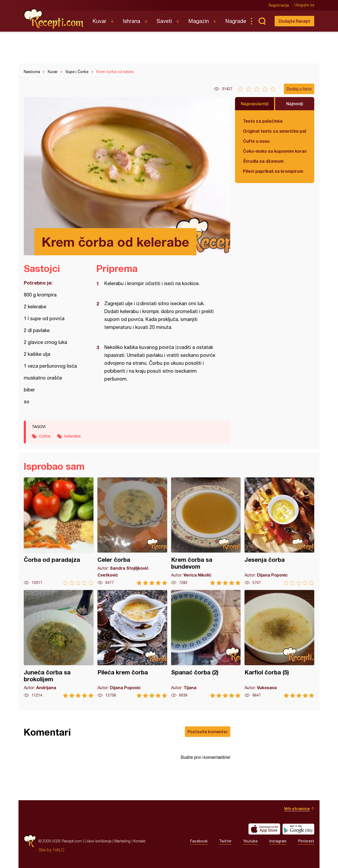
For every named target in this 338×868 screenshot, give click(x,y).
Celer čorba (132, 531)
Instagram (278, 841)
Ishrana (132, 21)
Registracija (279, 5)
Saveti (164, 21)
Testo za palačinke (263, 121)
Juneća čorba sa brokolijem (59, 644)
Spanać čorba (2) (206, 644)
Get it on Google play (298, 829)
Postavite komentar (208, 732)
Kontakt (139, 841)
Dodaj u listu (299, 89)
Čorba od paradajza (59, 531)
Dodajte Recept (294, 21)
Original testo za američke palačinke (275, 131)
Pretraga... (262, 21)
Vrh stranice (297, 809)
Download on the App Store (264, 829)
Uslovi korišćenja (98, 841)
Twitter (225, 841)
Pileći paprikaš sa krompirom (273, 171)
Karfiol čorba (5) (279, 644)
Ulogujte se (304, 5)
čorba (45, 436)
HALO (59, 850)
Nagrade (236, 21)
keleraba (72, 436)
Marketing (122, 841)
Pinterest (306, 841)
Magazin (199, 21)
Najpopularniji (255, 104)
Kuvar (99, 21)
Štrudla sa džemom (263, 161)
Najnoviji (295, 104)
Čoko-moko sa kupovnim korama (275, 151)
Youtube (250, 841)
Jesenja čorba (279, 531)
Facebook (199, 841)
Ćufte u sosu (256, 141)
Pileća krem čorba (132, 644)
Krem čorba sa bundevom (206, 531)
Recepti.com (54, 19)
